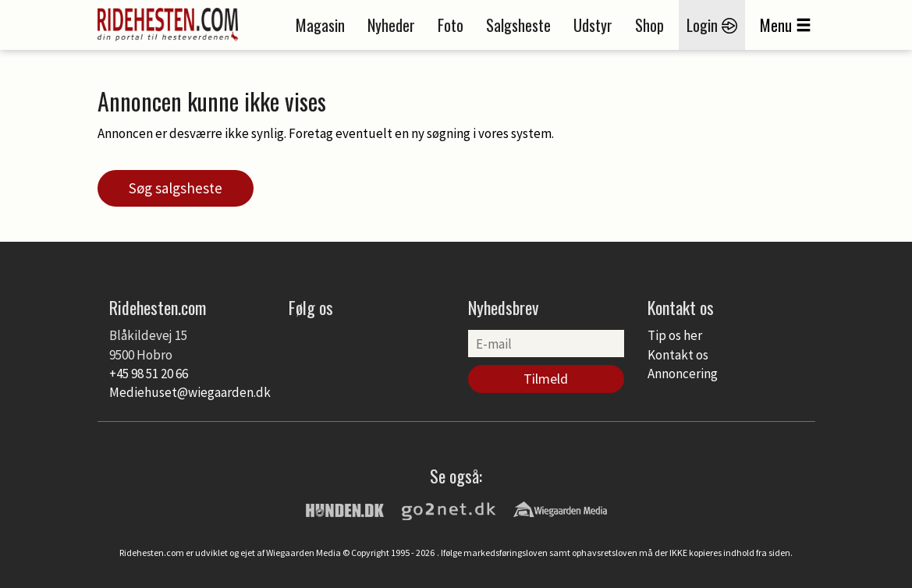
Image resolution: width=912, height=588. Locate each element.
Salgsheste (518, 25)
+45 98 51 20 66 (149, 374)
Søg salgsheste (176, 188)
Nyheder (391, 25)
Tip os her (675, 335)
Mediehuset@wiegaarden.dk (190, 392)
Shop (649, 25)
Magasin (320, 25)
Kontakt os (678, 355)
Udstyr (593, 25)
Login (712, 25)
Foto (451, 25)
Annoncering (683, 374)
